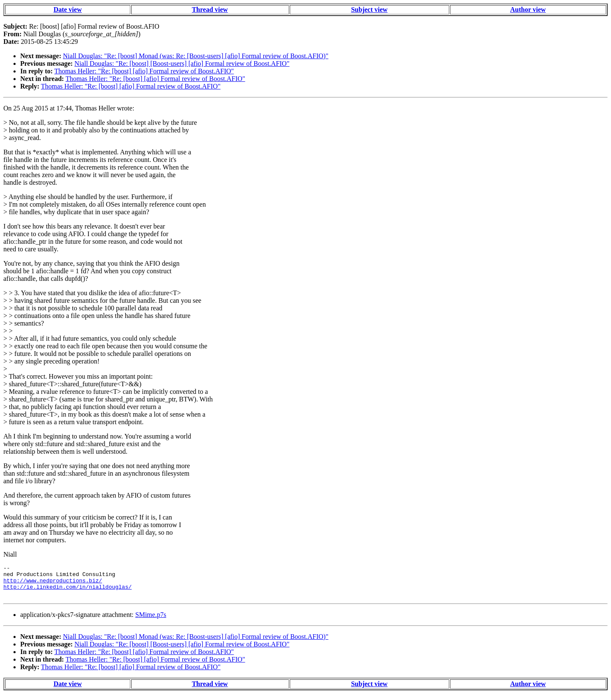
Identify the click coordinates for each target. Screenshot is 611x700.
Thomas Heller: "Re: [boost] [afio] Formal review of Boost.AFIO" (144, 71)
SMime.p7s (151, 621)
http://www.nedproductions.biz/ (53, 584)
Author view (528, 9)
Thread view (210, 9)
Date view (68, 9)
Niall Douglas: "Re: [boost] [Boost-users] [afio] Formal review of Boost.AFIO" (182, 63)
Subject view (369, 9)
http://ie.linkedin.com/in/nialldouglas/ (67, 592)
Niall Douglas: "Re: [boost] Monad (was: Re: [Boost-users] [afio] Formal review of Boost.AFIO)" (195, 56)
